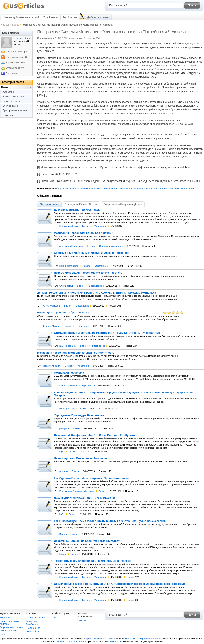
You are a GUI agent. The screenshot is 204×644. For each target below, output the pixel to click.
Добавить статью (98, 17)
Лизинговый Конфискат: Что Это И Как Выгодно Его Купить (94, 435)
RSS (54, 618)
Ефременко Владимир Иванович (77, 491)
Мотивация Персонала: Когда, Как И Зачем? (83, 233)
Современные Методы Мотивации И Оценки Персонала (92, 253)
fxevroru (64, 471)
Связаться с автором (17, 52)
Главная (4, 25)
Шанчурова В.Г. (68, 346)
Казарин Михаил (51, 326)
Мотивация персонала (69, 373)
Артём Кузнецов (51, 306)
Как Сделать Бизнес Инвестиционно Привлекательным (92, 478)
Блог (3, 634)
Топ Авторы (51, 17)
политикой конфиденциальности (144, 639)
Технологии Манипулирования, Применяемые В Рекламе (93, 561)
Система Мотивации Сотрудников (77, 210)
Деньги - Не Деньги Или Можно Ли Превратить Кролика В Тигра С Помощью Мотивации (97, 293)
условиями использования (101, 639)
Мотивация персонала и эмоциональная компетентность (76, 353)
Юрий (62, 386)
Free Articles (116, 641)
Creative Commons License (70, 641)
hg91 (62, 451)
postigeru (64, 428)
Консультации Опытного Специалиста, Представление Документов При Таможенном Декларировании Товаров (123, 394)
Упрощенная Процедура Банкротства (79, 415)
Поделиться (12, 73)
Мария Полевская (69, 266)
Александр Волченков (71, 246)
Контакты (5, 618)
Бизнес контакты (11, 101)
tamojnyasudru (67, 408)
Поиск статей (33, 628)
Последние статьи (36, 618)
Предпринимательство (111, 246)
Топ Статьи (70, 17)
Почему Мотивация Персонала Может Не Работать (88, 273)
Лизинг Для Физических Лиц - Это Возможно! (84, 498)
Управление (101, 226)
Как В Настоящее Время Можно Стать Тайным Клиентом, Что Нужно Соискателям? (110, 521)
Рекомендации (8, 631)
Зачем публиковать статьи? (22, 17)
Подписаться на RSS (17, 57)
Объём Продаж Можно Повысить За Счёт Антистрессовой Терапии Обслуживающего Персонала (120, 584)
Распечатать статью (17, 62)
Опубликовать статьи (11, 627)
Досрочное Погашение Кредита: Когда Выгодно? (87, 541)
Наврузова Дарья (69, 226)
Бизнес (15, 25)
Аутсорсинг (8, 92)
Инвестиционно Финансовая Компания (80, 458)
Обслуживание (10, 106)
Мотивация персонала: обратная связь (64, 313)
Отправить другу (15, 68)
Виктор (63, 534)
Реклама (83, 621)
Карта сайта (32, 631)
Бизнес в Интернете (13, 97)
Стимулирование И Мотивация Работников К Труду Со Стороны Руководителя (107, 333)
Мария (63, 554)
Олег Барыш (66, 286)
